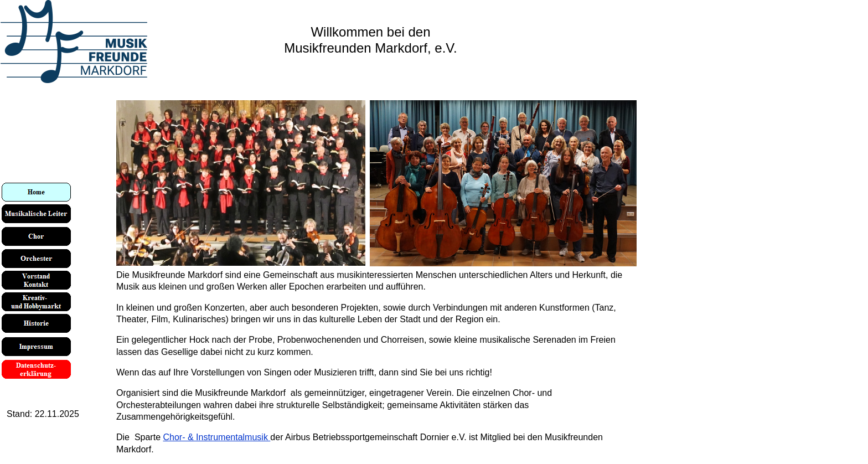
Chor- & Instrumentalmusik (216, 437)
